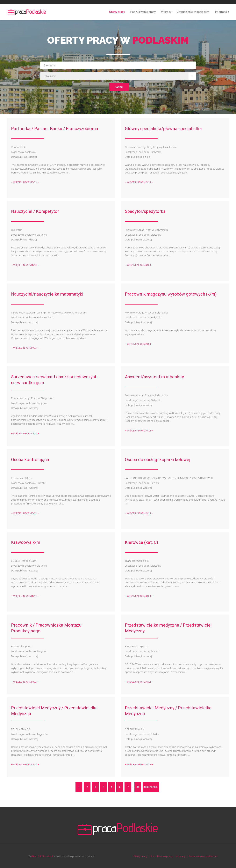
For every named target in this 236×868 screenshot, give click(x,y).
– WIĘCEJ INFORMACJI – (25, 182)
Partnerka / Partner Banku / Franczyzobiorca (55, 129)
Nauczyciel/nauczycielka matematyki (47, 294)
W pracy (166, 12)
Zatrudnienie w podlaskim (193, 12)
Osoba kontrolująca (30, 460)
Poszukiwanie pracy (143, 12)
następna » (151, 787)
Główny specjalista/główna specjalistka (163, 129)
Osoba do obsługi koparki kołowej (158, 460)
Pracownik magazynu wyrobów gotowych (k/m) (171, 294)
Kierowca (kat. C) (142, 542)
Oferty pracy (117, 12)
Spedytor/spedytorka (145, 211)
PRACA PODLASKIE (42, 856)
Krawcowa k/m (26, 542)
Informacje (222, 12)
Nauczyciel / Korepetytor (35, 211)
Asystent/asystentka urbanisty (154, 377)
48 (138, 787)
